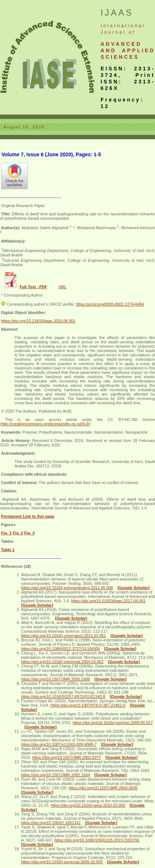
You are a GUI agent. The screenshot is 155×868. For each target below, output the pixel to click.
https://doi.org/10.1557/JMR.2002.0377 (67, 757)
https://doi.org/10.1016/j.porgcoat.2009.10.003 (62, 862)
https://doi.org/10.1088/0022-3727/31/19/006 (60, 649)
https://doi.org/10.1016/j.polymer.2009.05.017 (113, 723)
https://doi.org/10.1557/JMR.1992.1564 (55, 775)
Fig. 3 (30, 533)
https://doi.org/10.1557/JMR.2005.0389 (55, 679)
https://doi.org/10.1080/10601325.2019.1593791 (97, 840)
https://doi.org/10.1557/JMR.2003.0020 (103, 788)
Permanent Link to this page (28, 516)
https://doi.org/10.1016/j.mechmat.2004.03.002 (62, 662)
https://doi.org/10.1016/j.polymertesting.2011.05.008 (67, 588)
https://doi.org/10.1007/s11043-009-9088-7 (59, 744)
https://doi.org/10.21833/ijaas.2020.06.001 (38, 321)
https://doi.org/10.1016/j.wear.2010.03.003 (88, 805)
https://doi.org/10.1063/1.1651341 (51, 823)
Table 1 (8, 550)
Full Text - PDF (33, 287)
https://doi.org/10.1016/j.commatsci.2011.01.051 (64, 636)
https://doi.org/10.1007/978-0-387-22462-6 (88, 705)
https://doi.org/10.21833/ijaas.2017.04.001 (108, 601)
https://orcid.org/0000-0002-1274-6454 (110, 304)
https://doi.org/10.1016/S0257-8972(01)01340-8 (63, 697)
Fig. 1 (6, 533)
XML (62, 287)
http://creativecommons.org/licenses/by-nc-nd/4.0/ (45, 424)
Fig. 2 (18, 533)
